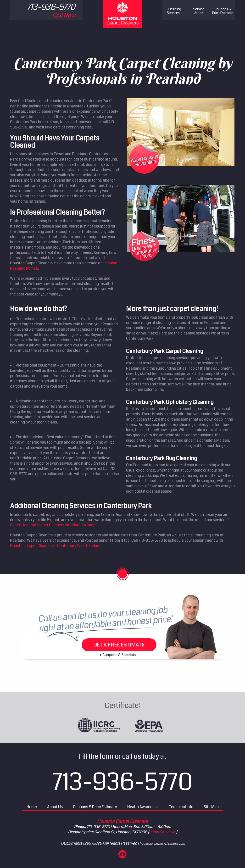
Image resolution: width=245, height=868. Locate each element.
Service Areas (199, 11)
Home (32, 807)
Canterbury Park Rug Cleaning (162, 458)
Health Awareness (143, 807)
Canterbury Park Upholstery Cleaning (170, 402)
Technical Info (181, 807)
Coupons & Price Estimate (95, 807)
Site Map (211, 807)
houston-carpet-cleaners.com (162, 843)
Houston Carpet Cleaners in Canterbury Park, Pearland (56, 546)
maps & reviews (163, 832)
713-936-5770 (123, 782)
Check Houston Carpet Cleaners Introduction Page (53, 525)
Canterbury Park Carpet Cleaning (165, 351)
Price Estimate (223, 11)
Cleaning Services (174, 11)
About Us (55, 807)
